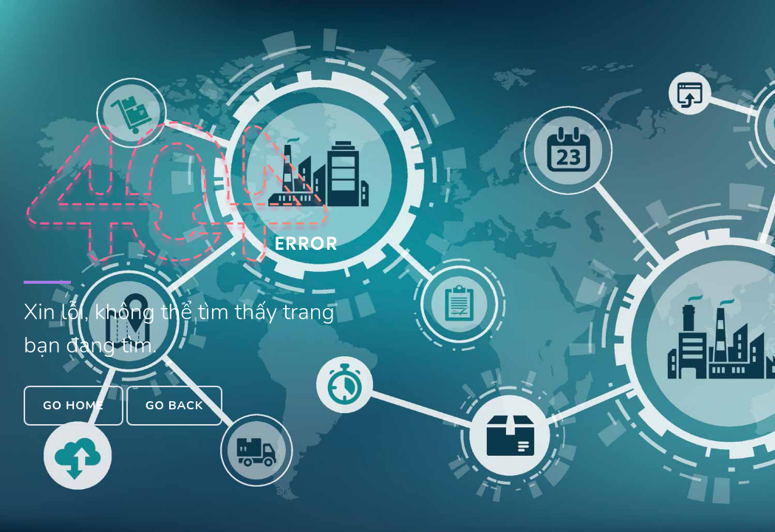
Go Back (174, 406)
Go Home (74, 406)
